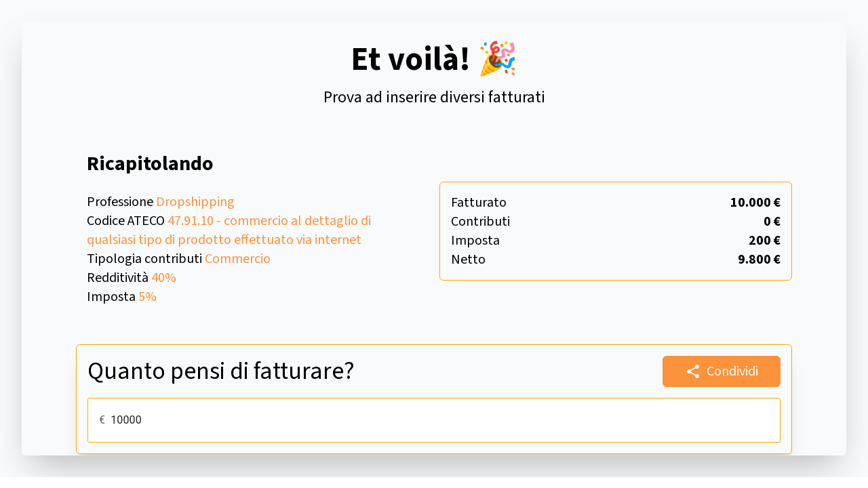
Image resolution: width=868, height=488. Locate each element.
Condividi (722, 371)
